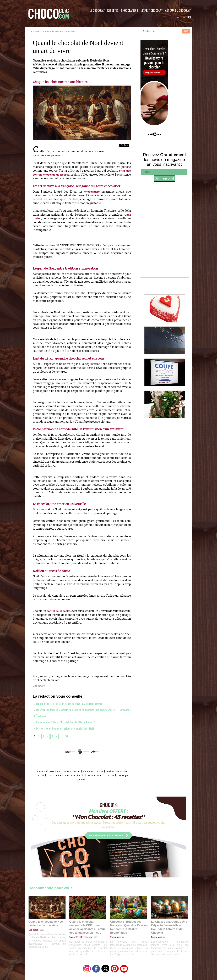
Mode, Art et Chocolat (109, 771)
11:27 (40, 928)
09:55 (93, 932)
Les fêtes (69, 31)
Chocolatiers (130, 10)
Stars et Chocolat (83, 771)
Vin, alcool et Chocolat (57, 775)
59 (68, 736)
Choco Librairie (83, 775)
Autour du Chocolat (178, 10)
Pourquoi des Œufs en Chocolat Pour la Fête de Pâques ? (67, 722)
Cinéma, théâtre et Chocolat (52, 771)
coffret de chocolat (61, 611)
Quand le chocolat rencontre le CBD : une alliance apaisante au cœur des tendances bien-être (88, 924)
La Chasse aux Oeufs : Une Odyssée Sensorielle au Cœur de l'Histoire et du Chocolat (168, 924)
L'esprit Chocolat (152, 10)
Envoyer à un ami (55, 751)
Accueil (35, 31)
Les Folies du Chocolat (108, 775)
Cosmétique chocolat (99, 779)
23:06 (120, 935)
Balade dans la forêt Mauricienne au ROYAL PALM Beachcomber (71, 703)
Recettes (113, 10)
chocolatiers (92, 191)
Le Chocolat (97, 10)
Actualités (184, 17)
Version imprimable (87, 751)
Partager (113, 751)
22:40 (161, 932)
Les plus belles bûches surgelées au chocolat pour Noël (66, 728)
